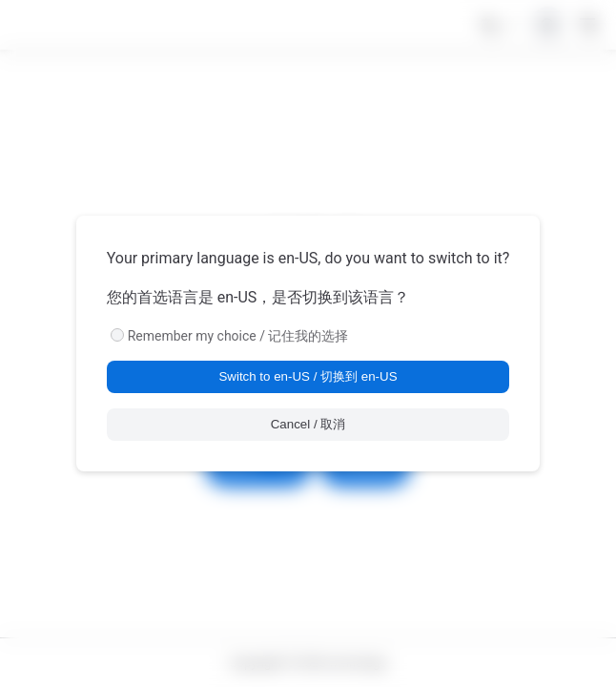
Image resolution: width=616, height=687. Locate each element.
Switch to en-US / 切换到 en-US (308, 376)
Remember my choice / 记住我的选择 (238, 336)
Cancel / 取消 (308, 424)
